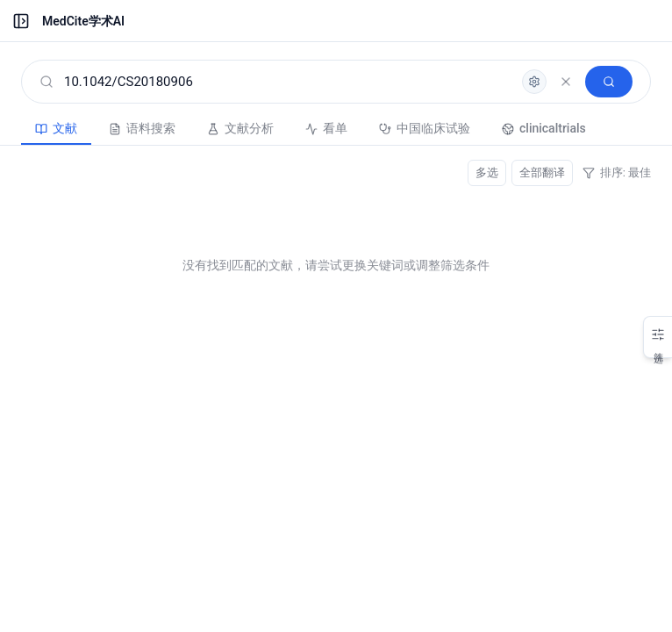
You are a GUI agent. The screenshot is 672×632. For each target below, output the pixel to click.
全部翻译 (542, 172)
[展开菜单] (21, 21)
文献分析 (240, 128)
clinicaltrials (544, 128)
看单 (326, 128)
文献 (56, 128)
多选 (487, 172)
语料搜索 (142, 128)
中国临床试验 (425, 128)
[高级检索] (534, 82)
